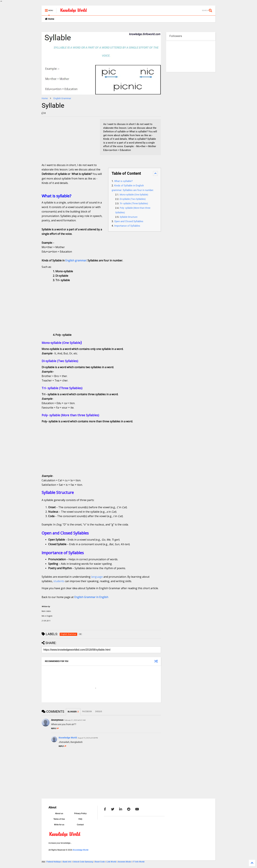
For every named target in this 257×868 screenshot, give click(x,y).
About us (59, 813)
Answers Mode (124, 862)
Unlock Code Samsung (83, 862)
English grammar (76, 260)
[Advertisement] (66, 140)
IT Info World (139, 862)
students (59, 581)
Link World (112, 862)
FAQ (80, 819)
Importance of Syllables (127, 226)
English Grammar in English (91, 597)
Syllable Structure (128, 217)
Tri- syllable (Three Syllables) (134, 204)
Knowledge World (68, 738)
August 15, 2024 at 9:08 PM (88, 738)
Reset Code (100, 862)
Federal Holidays (54, 862)
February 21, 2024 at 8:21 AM (75, 720)
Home (50, 19)
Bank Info (67, 862)
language (97, 577)
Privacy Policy (80, 813)
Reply (55, 729)
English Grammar (62, 98)
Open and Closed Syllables (129, 221)
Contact (80, 825)
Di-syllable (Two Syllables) (133, 199)
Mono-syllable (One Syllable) (134, 195)
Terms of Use (59, 819)
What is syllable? (123, 181)
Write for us (59, 825)
